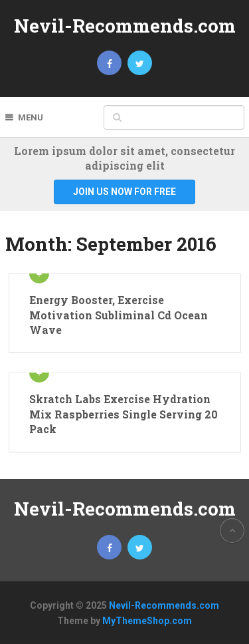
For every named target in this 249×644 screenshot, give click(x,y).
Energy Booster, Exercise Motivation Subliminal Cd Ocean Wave (119, 315)
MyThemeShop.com (147, 621)
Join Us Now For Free (124, 192)
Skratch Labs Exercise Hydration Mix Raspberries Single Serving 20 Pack (124, 414)
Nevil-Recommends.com (125, 26)
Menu (31, 117)
